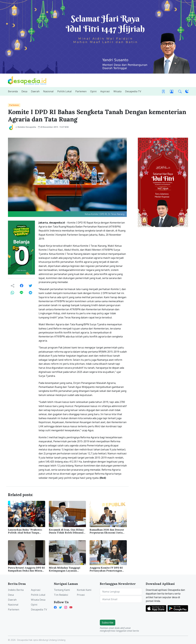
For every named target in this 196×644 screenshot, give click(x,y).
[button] (180, 91)
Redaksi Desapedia (26, 127)
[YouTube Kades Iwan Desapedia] (71, 607)
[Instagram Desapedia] (66, 607)
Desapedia (23, 640)
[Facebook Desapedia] (56, 607)
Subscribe (108, 623)
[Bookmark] (163, 91)
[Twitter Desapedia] (60, 607)
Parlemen (14, 105)
